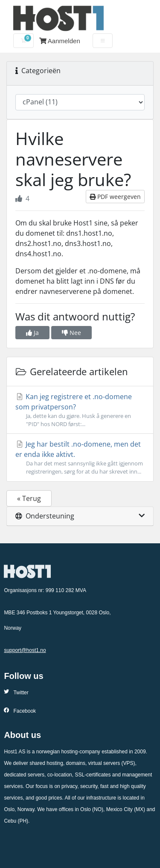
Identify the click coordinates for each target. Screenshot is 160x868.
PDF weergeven (115, 197)
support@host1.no (25, 650)
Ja (32, 333)
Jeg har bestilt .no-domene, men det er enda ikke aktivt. (80, 458)
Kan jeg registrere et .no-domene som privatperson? (80, 410)
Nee (71, 333)
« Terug (29, 498)
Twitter (16, 692)
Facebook (20, 711)
